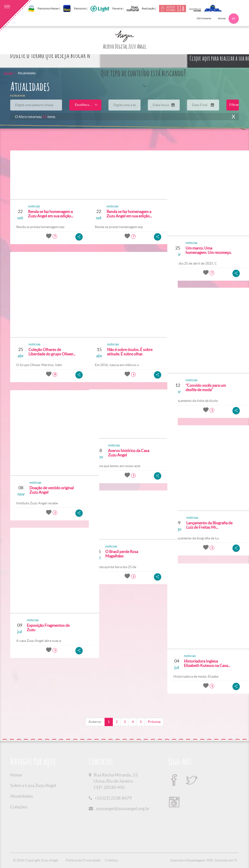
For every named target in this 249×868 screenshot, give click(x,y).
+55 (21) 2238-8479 (113, 798)
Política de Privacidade (83, 860)
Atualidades (22, 796)
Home (8, 73)
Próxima (154, 722)
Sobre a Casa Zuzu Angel (33, 785)
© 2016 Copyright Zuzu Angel (36, 860)
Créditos (111, 860)
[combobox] (85, 105)
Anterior (95, 722)
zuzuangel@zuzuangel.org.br (123, 808)
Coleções (19, 807)
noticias (32, 206)
